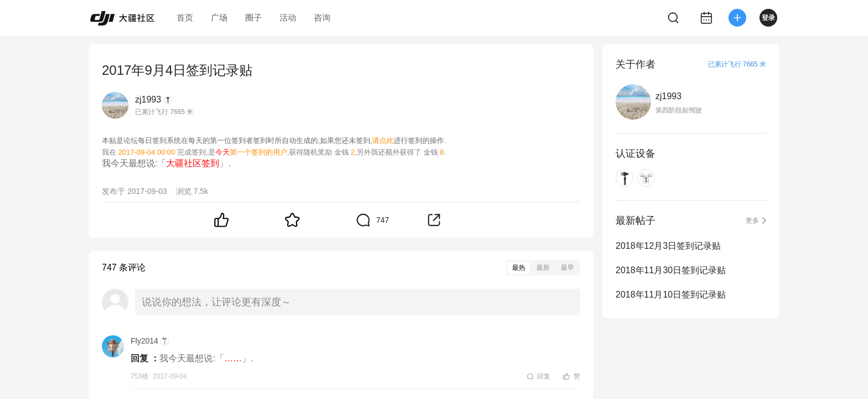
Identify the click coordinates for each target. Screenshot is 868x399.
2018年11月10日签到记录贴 (671, 295)
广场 (219, 17)
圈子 (254, 17)
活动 (288, 17)
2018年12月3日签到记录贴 (668, 246)
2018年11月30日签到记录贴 (671, 270)
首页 (185, 17)
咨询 (322, 17)
